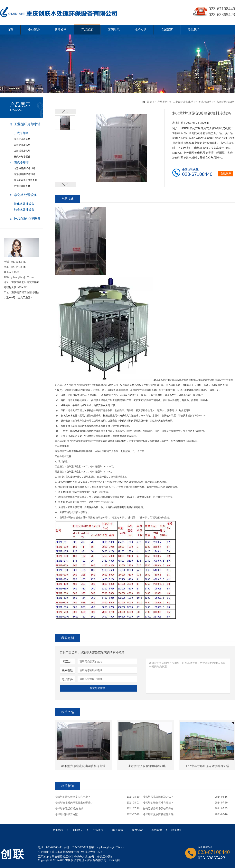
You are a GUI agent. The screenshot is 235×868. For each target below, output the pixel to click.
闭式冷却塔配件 (22, 186)
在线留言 (167, 30)
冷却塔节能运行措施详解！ (70, 809)
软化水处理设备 (24, 204)
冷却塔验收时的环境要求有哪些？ (74, 803)
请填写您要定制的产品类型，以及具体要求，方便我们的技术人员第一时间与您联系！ (188, 676)
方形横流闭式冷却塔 (24, 174)
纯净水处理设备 (24, 210)
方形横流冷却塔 (22, 151)
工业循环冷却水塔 (27, 124)
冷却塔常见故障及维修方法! (159, 814)
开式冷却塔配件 (22, 157)
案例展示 (114, 30)
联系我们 (194, 30)
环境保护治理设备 (27, 219)
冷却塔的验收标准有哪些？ (158, 803)
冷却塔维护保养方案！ (68, 814)
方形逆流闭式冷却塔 (24, 168)
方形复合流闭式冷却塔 (26, 180)
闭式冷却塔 (21, 163)
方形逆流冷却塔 (22, 145)
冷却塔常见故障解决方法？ (158, 797)
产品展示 (87, 30)
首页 (10, 30)
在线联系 (226, 174)
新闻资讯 (61, 30)
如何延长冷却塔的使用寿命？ (160, 809)
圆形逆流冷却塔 (22, 139)
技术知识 (140, 30)
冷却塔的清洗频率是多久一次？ (73, 797)
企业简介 (34, 30)
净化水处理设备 (26, 195)
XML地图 (114, 860)
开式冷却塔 (21, 133)
